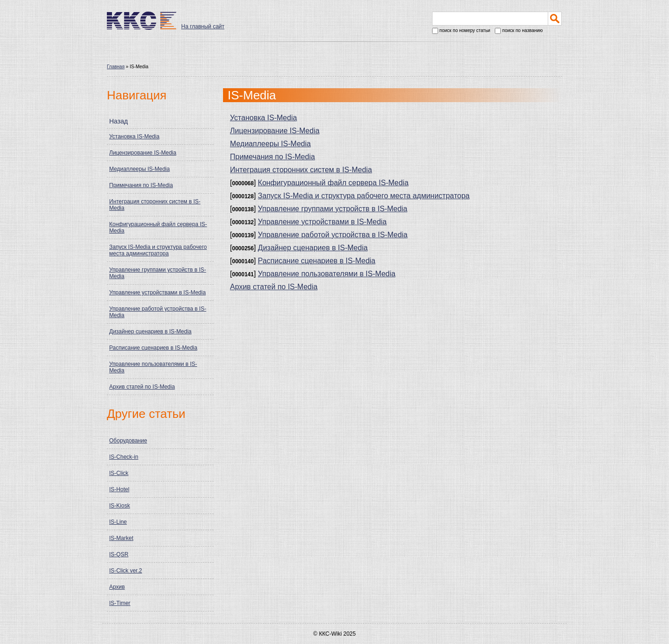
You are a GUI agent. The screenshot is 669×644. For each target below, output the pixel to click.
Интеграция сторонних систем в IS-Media (155, 205)
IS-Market (121, 538)
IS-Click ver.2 (126, 571)
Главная (116, 67)
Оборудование (128, 441)
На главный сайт (203, 26)
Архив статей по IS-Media (142, 387)
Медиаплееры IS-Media (139, 169)
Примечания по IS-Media (141, 185)
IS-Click (119, 473)
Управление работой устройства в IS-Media (158, 312)
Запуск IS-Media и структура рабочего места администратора (158, 250)
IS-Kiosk (120, 506)
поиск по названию (519, 31)
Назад (118, 121)
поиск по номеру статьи (461, 31)
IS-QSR (119, 554)
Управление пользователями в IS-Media (153, 367)
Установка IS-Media (134, 137)
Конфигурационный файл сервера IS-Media (158, 228)
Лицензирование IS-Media (143, 153)
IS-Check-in (124, 457)
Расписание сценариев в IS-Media (153, 348)
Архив (117, 587)
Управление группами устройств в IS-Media (158, 273)
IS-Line (118, 522)
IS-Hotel (119, 489)
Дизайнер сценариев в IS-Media (150, 332)
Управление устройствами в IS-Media (157, 293)
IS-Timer (120, 603)
